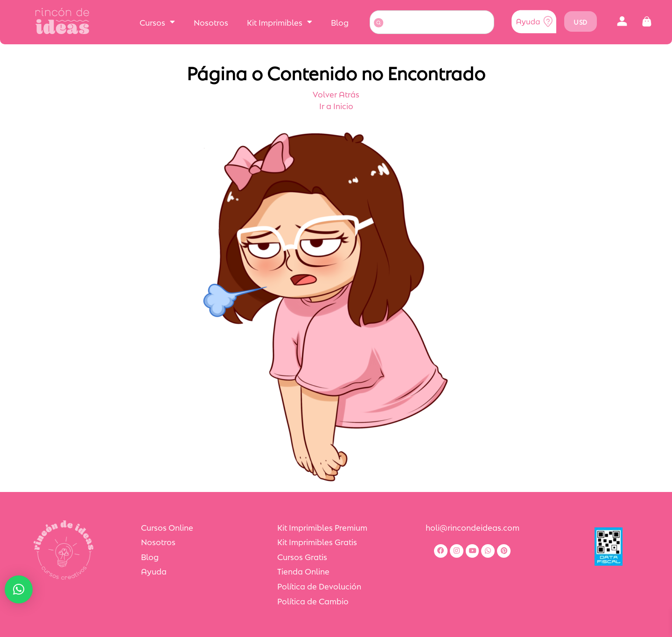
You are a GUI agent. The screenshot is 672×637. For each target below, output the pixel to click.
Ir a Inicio (336, 105)
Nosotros (211, 22)
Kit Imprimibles (280, 22)
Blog (340, 22)
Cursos (157, 22)
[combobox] (432, 22)
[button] (622, 22)
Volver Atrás (336, 94)
